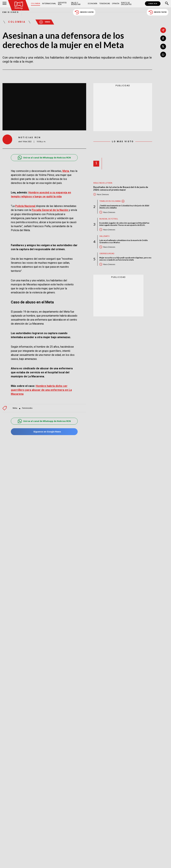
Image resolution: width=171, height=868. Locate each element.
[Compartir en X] (163, 46)
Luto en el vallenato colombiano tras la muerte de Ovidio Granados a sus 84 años (124, 241)
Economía (93, 4)
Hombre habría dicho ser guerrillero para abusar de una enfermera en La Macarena (41, 390)
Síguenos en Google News (44, 432)
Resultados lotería (103, 183)
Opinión (116, 4)
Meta (15, 408)
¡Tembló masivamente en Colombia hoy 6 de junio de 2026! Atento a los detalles (124, 207)
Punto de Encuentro (126, 4)
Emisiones (11, 12)
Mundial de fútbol (109, 219)
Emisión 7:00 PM (158, 12)
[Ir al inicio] (19, 5)
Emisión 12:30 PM (84, 12)
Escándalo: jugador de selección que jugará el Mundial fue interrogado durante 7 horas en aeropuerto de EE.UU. (124, 224)
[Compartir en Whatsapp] (163, 55)
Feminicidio (27, 408)
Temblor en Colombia (110, 201)
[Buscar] (167, 4)
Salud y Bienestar (76, 4)
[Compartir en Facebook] (163, 38)
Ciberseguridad (107, 254)
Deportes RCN (62, 4)
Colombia (35, 4)
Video (45, 22)
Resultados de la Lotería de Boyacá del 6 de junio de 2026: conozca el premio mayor (121, 189)
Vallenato (104, 236)
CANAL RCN (153, 4)
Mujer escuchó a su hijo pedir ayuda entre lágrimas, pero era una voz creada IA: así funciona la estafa (125, 259)
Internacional (49, 4)
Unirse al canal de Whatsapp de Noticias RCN (44, 158)
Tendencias (105, 4)
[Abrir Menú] (5, 4)
